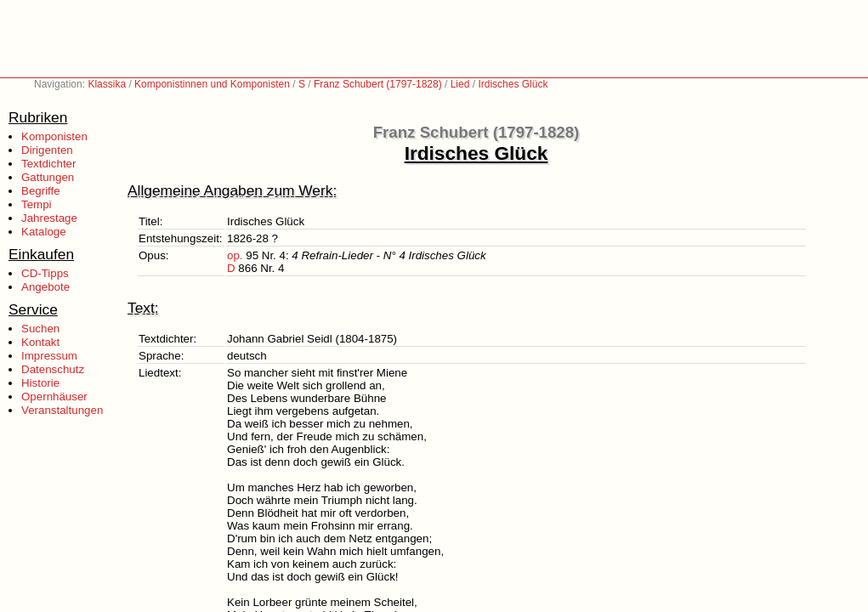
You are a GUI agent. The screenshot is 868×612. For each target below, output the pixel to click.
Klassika (107, 84)
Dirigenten (47, 150)
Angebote (45, 287)
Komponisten (54, 136)
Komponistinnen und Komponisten (212, 84)
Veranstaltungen (62, 410)
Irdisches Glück (513, 84)
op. (235, 255)
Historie (40, 383)
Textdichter (48, 164)
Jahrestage (49, 218)
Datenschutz (53, 369)
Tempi (37, 204)
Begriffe (41, 191)
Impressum (49, 356)
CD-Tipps (45, 273)
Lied (460, 84)
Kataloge (44, 232)
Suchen (40, 329)
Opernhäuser (54, 397)
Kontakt (40, 342)
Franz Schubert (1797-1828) (378, 84)
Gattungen (48, 177)
